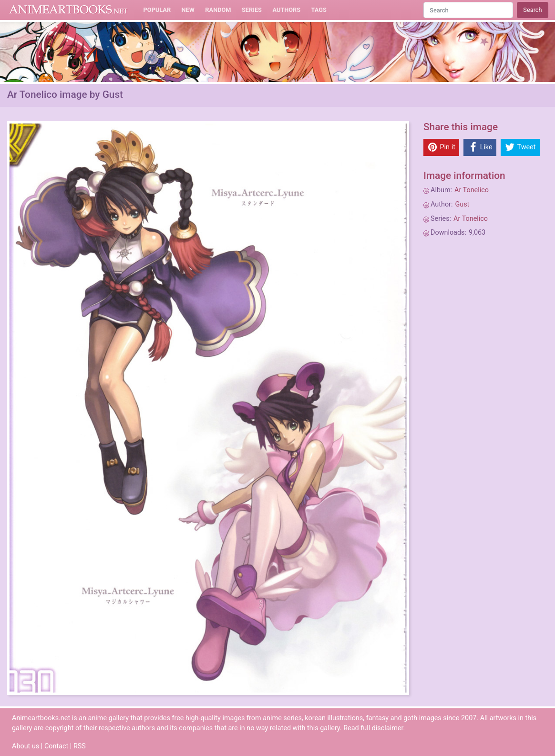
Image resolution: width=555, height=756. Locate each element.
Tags (319, 10)
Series (252, 10)
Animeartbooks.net (68, 10)
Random (218, 10)
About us (26, 746)
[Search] (468, 10)
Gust (462, 204)
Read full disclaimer (373, 728)
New (188, 10)
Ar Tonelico (472, 190)
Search (532, 10)
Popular (157, 10)
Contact (56, 746)
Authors (286, 10)
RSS (80, 746)
